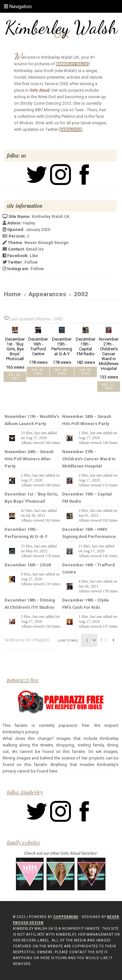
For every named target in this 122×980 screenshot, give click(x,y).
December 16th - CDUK (28, 565)
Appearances (47, 294)
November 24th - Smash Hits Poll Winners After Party (29, 459)
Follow (31, 262)
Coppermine (66, 917)
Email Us (35, 249)
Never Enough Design (47, 243)
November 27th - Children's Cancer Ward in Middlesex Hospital (89, 459)
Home (12, 294)
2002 (81, 294)
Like (34, 256)
